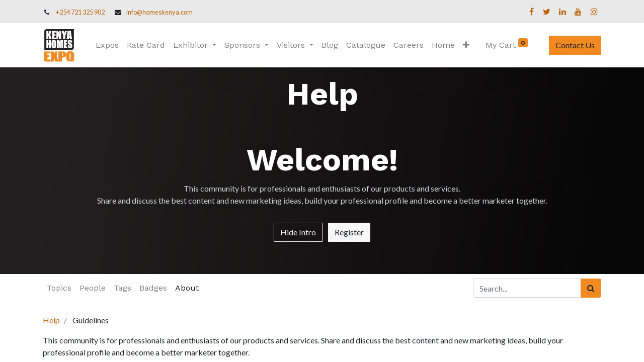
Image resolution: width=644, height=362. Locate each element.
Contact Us (575, 45)
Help (51, 320)
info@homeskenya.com (159, 12)
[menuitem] (107, 45)
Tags (123, 288)
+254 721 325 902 (80, 12)
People (93, 288)
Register (349, 232)
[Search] (591, 288)
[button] (466, 45)
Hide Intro (298, 232)
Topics (59, 288)
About (187, 288)
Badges (153, 288)
